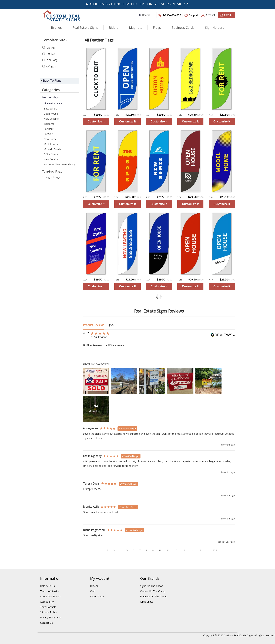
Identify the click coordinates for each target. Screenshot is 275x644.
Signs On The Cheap (152, 586)
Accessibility (47, 602)
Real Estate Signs (85, 28)
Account (208, 15)
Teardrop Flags (52, 172)
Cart (93, 591)
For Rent (49, 129)
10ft (49, 48)
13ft (49, 54)
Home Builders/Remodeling (59, 164)
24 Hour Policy (48, 612)
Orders (94, 586)
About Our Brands (50, 596)
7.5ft (49, 66)
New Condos (51, 159)
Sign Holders (215, 28)
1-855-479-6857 (170, 15)
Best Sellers (50, 109)
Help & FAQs (47, 586)
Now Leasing (51, 119)
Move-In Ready (52, 149)
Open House (51, 114)
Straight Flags (51, 177)
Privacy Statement (51, 617)
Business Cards (183, 28)
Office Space (51, 154)
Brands (56, 28)
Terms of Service (50, 591)
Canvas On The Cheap (153, 591)
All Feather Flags (53, 103)
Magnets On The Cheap (154, 596)
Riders (114, 28)
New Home (50, 139)
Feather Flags (51, 97)
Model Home (51, 144)
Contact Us (46, 623)
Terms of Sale (48, 607)
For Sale (48, 134)
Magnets (136, 28)
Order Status (97, 596)
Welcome (49, 124)
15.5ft (50, 60)
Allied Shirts (147, 602)
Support (191, 15)
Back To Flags (52, 81)
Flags (157, 28)
